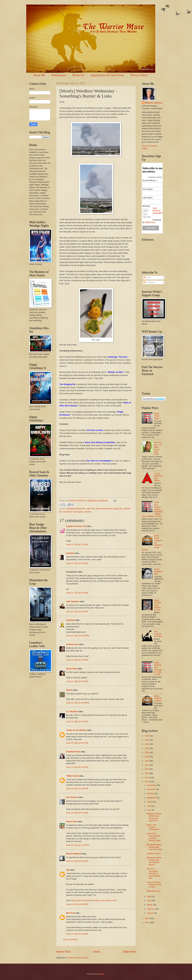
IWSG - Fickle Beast (157, 416)
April (149, 900)
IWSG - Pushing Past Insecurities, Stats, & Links (158, 668)
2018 (147, 761)
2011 (147, 922)
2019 (147, 757)
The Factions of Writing (158, 634)
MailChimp (150, 222)
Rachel (69, 690)
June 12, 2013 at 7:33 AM (77, 544)
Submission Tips (154, 891)
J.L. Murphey (72, 711)
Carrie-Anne (72, 821)
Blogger (101, 974)
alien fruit (91, 509)
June (149, 810)
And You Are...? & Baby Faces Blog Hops (158, 448)
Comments (149, 282)
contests (127, 509)
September (152, 798)
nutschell (70, 620)
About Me (39, 75)
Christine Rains (73, 752)
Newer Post (63, 952)
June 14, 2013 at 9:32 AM (77, 861)
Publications (59, 75)
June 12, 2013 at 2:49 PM (77, 660)
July (149, 806)
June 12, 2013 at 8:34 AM (77, 563)
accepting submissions (76, 509)
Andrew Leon (72, 644)
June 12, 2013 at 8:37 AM (77, 593)
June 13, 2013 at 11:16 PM (78, 845)
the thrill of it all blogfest (73, 512)
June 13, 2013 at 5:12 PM (77, 813)
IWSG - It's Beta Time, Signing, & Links (158, 605)
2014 (147, 778)
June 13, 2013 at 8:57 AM (77, 743)
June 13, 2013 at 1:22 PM (77, 767)
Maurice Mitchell (74, 854)
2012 (147, 918)
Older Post (129, 952)
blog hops (118, 509)
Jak (68, 870)
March (150, 905)
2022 (147, 744)
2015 (147, 773)
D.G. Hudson (72, 797)
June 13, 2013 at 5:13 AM (77, 722)
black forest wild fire (104, 509)
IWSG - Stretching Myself (158, 698)
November (152, 789)
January (151, 913)
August (150, 802)
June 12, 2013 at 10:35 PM (78, 703)
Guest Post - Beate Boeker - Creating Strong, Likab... (154, 837)
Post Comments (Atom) (78, 958)
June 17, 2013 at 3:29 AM (77, 934)
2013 (147, 782)
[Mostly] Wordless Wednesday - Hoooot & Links (154, 847)
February (151, 909)
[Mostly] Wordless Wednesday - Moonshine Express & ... (154, 817)
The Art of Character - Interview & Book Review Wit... (153, 873)
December (152, 785)
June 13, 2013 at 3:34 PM (77, 788)
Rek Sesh (70, 913)
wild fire (88, 512)
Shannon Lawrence (154, 103)
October (151, 793)
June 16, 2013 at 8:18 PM (77, 904)
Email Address (150, 181)
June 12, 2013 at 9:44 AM (77, 612)
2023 (147, 740)
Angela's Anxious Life (76, 526)
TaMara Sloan (72, 776)
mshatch (70, 553)
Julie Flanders (73, 601)
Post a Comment (70, 939)
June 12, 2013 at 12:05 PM (78, 636)
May (149, 896)
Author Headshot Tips (158, 572)
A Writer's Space (154, 854)
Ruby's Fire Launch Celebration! (153, 827)
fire (61, 512)
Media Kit (78, 75)
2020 (147, 753)
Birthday (146, 206)
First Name (147, 189)
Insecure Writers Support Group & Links (154, 885)
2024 (147, 736)
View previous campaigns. (158, 212)
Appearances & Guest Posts (107, 75)
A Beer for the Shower (76, 730)
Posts (147, 278)
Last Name (147, 198)
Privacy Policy (139, 75)
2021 (147, 748)
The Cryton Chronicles (81, 900)
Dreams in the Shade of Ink (105, 900)
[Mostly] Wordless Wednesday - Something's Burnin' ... (154, 861)
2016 (147, 769)
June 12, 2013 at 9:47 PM (77, 681)
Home (97, 952)
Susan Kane (72, 669)
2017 (147, 765)
